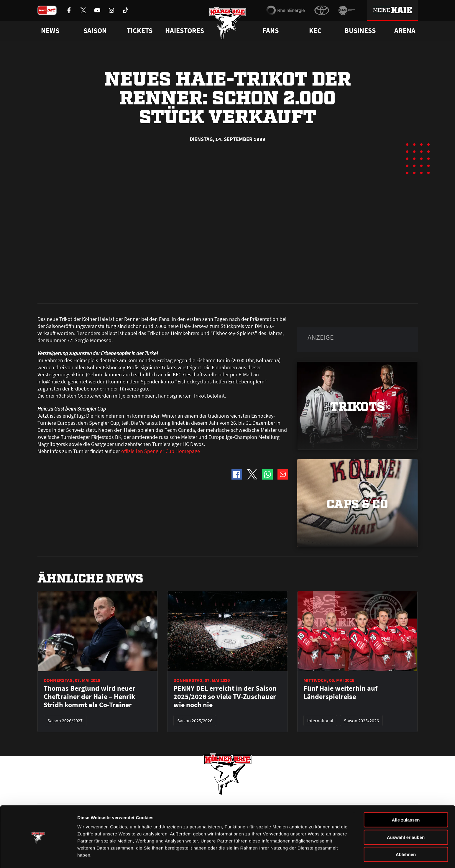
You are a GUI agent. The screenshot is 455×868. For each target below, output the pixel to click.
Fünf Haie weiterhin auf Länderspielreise (340, 559)
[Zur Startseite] (227, 24)
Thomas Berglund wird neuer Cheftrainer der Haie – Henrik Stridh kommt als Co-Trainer (89, 563)
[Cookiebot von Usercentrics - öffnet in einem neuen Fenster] (38, 856)
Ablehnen (406, 837)
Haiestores (185, 31)
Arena (405, 31)
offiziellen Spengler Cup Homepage (161, 318)
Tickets (140, 31)
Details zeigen (314, 856)
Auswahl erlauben (406, 819)
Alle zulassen (406, 802)
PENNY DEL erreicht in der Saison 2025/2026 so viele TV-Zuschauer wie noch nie (225, 563)
